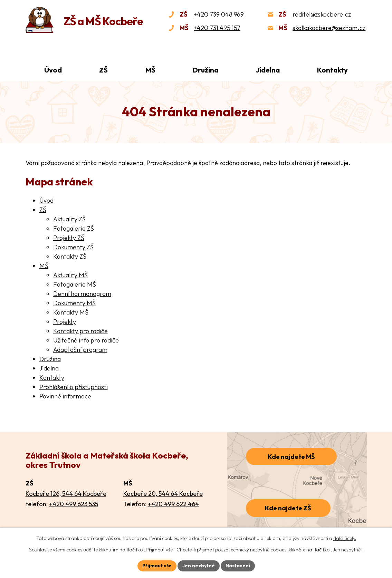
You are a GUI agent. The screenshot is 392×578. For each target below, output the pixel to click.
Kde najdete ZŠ (288, 508)
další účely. (345, 538)
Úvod (53, 70)
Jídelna (268, 70)
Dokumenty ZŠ (73, 247)
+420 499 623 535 (74, 504)
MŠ (150, 70)
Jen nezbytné (199, 566)
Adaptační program (80, 350)
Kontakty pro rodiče (80, 331)
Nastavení (238, 566)
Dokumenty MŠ (74, 303)
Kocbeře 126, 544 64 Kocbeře (66, 494)
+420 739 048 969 (219, 14)
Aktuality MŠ (70, 275)
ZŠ (103, 70)
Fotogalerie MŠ (75, 284)
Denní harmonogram (82, 294)
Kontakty (332, 70)
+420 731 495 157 (217, 28)
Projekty (65, 322)
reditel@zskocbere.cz (322, 14)
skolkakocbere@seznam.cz (329, 28)
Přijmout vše (157, 566)
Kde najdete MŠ (291, 457)
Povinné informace (65, 396)
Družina (205, 70)
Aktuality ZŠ (69, 219)
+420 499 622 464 (173, 504)
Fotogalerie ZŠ (74, 228)
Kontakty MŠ (71, 312)
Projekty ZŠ (69, 238)
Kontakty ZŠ (70, 256)
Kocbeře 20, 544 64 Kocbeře (163, 494)
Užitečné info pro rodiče (86, 340)
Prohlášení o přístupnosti (74, 387)
